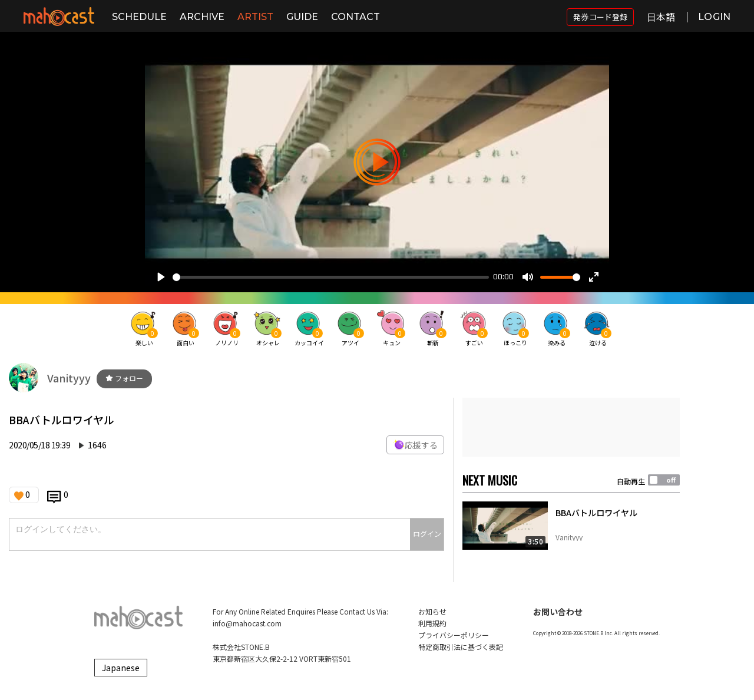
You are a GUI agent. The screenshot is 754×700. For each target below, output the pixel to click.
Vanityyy (69, 378)
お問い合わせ (558, 612)
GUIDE (302, 17)
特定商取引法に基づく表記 (461, 647)
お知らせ (432, 611)
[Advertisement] (571, 427)
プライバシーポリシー (454, 635)
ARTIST (255, 17)
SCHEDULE (139, 17)
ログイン (427, 534)
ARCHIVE (202, 17)
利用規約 (432, 623)
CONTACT (355, 17)
